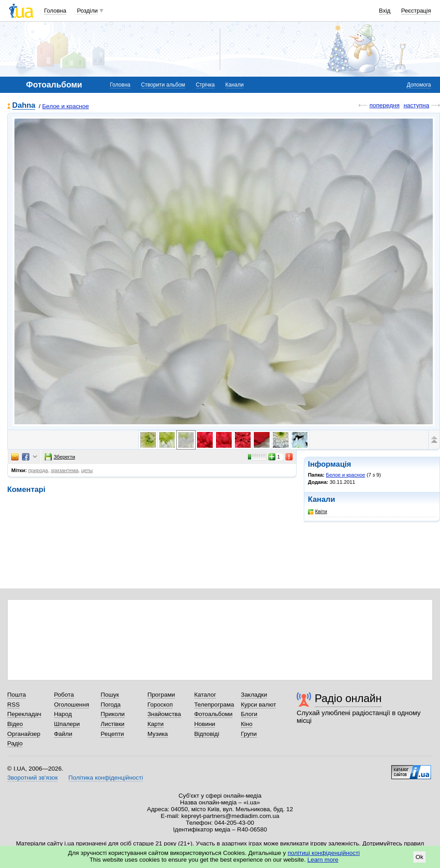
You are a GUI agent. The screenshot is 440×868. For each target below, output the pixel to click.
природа (38, 470)
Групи (249, 734)
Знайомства (164, 714)
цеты (87, 470)
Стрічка (205, 85)
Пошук (110, 695)
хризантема (65, 470)
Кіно (247, 724)
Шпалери (67, 724)
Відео (15, 724)
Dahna (24, 106)
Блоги (249, 714)
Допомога (419, 85)
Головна (55, 11)
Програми (161, 695)
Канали (235, 85)
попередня (384, 105)
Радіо (15, 743)
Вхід (385, 11)
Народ (63, 714)
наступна (416, 105)
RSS (14, 705)
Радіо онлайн (348, 698)
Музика (158, 734)
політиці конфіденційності (324, 853)
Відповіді (207, 734)
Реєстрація (416, 11)
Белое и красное (66, 106)
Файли (63, 734)
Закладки (254, 695)
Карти (156, 724)
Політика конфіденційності (106, 778)
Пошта (16, 695)
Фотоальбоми (213, 714)
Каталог (205, 695)
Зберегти (60, 457)
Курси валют (258, 705)
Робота (64, 695)
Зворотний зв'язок (32, 778)
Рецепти (112, 734)
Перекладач (24, 714)
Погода (110, 705)
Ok (419, 857)
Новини (205, 724)
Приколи (112, 714)
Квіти (318, 512)
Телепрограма (214, 705)
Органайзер (24, 734)
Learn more (323, 860)
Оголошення (72, 705)
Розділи (87, 11)
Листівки (112, 724)
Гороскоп (160, 705)
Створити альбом (163, 85)
